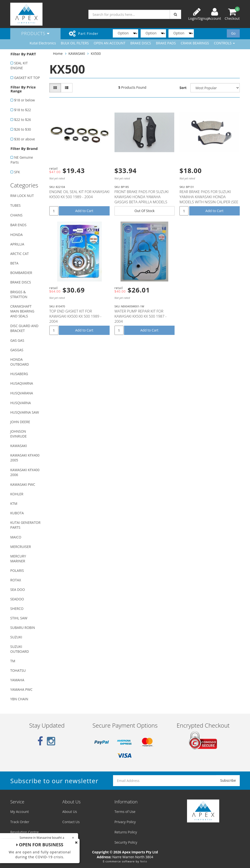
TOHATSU (18, 670)
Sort (183, 88)
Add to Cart (84, 211)
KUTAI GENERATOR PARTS (25, 525)
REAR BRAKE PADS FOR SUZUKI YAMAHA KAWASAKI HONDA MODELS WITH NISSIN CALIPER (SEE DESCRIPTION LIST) (209, 199)
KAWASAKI (19, 446)
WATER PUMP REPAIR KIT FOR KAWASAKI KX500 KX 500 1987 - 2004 (141, 316)
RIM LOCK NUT (22, 196)
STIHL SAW (19, 618)
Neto (144, 861)
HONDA (16, 235)
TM (13, 661)
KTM (14, 503)
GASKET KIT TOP (27, 78)
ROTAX (16, 580)
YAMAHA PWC (21, 689)
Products (35, 33)
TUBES (15, 205)
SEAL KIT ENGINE (19, 65)
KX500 (96, 54)
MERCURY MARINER (18, 559)
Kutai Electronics (43, 43)
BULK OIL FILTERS (75, 43)
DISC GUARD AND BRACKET (24, 328)
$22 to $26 (23, 120)
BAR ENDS (18, 225)
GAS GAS (17, 340)
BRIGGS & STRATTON (19, 294)
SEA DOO (18, 590)
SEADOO (17, 599)
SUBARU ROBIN (23, 628)
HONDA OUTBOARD (20, 362)
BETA (14, 263)
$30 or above (25, 139)
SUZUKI (16, 637)
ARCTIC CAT (20, 254)
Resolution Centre (25, 832)
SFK (17, 172)
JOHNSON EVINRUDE (18, 434)
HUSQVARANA (22, 393)
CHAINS (16, 215)
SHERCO (17, 609)
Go (233, 33)
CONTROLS (224, 43)
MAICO (16, 537)
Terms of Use (125, 812)
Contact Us (71, 822)
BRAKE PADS (166, 43)
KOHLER (17, 494)
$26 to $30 (23, 129)
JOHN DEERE (20, 422)
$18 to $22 (23, 110)
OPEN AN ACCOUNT (110, 43)
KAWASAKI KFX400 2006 (25, 472)
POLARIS (17, 571)
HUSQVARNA (21, 403)
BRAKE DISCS (141, 43)
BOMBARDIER (21, 273)
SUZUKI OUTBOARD (20, 649)
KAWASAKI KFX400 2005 (25, 458)
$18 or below (25, 100)
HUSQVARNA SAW (25, 412)
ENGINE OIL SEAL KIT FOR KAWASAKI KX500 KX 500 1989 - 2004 (79, 194)
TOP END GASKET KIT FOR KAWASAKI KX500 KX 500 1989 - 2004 (75, 316)
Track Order (20, 822)
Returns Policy (126, 832)
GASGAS (17, 350)
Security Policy (126, 842)
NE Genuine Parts (22, 160)
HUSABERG (19, 374)
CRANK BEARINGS (195, 43)
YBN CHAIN (19, 699)
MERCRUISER (21, 547)
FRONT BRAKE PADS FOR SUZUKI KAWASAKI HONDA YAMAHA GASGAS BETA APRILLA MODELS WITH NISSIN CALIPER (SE (142, 199)
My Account (20, 812)
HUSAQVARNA (22, 383)
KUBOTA (17, 513)
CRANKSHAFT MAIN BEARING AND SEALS (22, 311)
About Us (70, 812)
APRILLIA (17, 244)
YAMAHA (17, 680)
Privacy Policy (125, 822)
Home (58, 54)
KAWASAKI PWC (23, 484)
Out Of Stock (145, 211)
